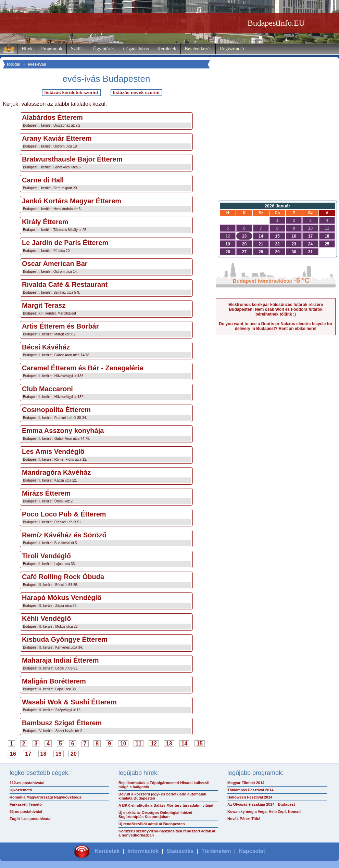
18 (43, 754)
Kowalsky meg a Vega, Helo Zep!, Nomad (264, 812)
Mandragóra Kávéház (56, 472)
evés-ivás (37, 64)
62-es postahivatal (26, 812)
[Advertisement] (276, 142)
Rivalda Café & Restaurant (65, 284)
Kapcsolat (252, 851)
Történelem (216, 851)
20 (74, 754)
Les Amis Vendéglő (53, 451)
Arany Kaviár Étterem (57, 138)
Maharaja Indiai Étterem (60, 660)
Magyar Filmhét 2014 (246, 783)
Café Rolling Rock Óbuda (63, 577)
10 (123, 744)
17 (28, 754)
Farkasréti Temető (26, 804)
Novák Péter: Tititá (244, 819)
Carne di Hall (43, 180)
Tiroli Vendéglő (46, 556)
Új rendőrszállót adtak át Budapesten (152, 824)
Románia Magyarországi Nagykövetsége (46, 797)
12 (154, 744)
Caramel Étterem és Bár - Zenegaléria (83, 368)
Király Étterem (45, 222)
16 (13, 754)
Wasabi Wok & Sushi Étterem (69, 702)
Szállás (78, 49)
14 (185, 744)
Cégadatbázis (136, 49)
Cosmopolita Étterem (56, 410)
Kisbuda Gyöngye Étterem (65, 639)
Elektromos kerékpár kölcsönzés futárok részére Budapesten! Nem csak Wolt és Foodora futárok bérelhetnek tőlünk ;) (276, 309)
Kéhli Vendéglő (46, 618)
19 (59, 754)
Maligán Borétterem (54, 681)
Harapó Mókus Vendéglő (62, 598)
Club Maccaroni (47, 389)
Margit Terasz (44, 305)
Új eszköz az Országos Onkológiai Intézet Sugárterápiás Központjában (155, 815)
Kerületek (167, 49)
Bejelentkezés (198, 49)
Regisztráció (232, 49)
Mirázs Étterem (46, 493)
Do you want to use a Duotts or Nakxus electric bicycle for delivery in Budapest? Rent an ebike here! (275, 326)
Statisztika (180, 851)
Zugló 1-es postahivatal (30, 819)
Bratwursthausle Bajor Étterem (72, 159)
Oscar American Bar (55, 264)
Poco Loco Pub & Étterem (64, 514)
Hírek (27, 49)
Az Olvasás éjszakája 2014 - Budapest (261, 804)
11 (139, 744)
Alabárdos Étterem (52, 117)
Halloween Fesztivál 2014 (250, 797)
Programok (52, 49)
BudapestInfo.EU (276, 23)
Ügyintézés (104, 49)
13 (169, 744)
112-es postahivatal (27, 783)
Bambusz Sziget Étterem (62, 723)
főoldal (14, 64)
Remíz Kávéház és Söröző (64, 535)
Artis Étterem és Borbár (60, 326)
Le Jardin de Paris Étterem (65, 243)
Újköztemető (21, 790)
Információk (143, 851)
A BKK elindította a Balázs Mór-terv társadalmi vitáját (166, 805)
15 (200, 744)
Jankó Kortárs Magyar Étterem (72, 201)
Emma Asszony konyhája (63, 431)
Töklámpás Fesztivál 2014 (250, 790)
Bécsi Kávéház (46, 347)
